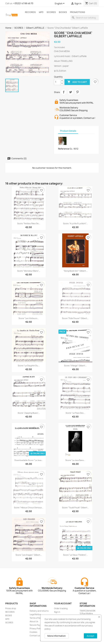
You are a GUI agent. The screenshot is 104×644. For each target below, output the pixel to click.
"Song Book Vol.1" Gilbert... (75, 271)
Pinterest (77, 92)
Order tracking (61, 608)
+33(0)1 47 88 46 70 (23, 3)
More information (57, 636)
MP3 (41, 12)
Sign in (57, 612)
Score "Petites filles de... (29, 224)
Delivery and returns (39, 611)
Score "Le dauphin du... (29, 366)
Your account (63, 603)
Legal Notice (35, 614)
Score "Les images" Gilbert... (29, 555)
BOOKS (63, 12)
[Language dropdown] (60, 4)
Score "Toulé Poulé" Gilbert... (75, 508)
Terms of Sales (36, 618)
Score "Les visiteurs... (29, 318)
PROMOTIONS (78, 12)
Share (64, 92)
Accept (90, 636)
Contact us (35, 636)
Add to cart (77, 82)
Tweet (71, 92)
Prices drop (11, 608)
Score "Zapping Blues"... (29, 413)
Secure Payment (37, 625)
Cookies (33, 632)
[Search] (85, 18)
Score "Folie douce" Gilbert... (75, 318)
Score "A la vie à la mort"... (75, 224)
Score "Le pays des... (75, 413)
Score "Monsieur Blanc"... (29, 271)
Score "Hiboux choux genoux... (29, 508)
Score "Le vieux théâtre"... (75, 555)
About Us (34, 621)
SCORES (51, 12)
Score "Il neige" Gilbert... (75, 366)
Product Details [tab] (68, 131)
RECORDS (30, 12)
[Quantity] (57, 82)
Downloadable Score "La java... (29, 460)
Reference (64, 149)
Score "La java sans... (75, 460)
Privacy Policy (36, 628)
